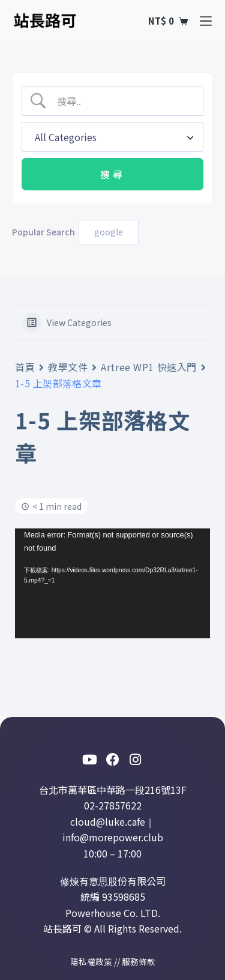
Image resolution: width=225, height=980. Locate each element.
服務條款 (139, 961)
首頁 (25, 367)
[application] (112, 583)
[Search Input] (122, 101)
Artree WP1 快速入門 (148, 367)
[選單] (206, 21)
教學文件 (68, 367)
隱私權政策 (91, 961)
